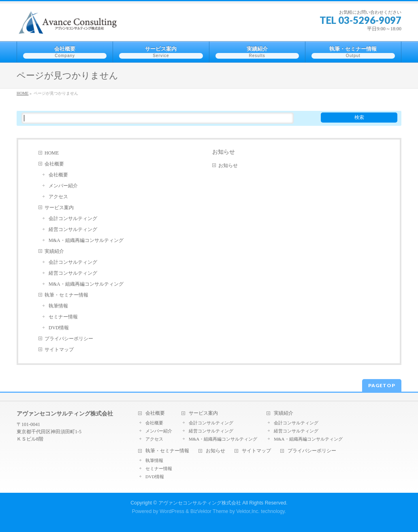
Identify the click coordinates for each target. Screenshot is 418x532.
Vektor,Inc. (248, 511)
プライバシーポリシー (69, 339)
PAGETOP (382, 385)
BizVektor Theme (209, 511)
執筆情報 (58, 306)
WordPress (172, 511)
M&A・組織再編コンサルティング (86, 240)
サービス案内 (59, 208)
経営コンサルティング (73, 229)
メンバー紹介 (63, 186)
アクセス (58, 197)
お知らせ (224, 152)
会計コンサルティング (73, 218)
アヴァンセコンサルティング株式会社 (200, 503)
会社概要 (54, 164)
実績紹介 (54, 251)
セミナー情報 (63, 317)
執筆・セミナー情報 (66, 295)
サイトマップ (59, 350)
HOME (52, 153)
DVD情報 (59, 328)
